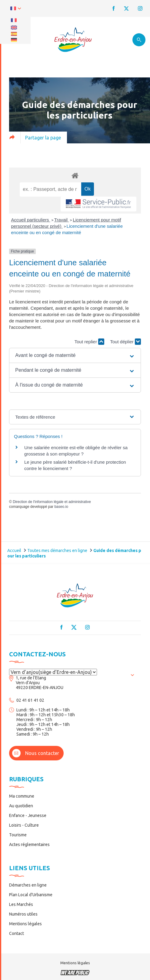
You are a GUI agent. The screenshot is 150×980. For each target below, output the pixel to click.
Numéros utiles (23, 914)
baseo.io (61, 507)
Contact (17, 933)
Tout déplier (125, 342)
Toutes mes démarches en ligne (57, 550)
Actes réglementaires (29, 844)
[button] (75, 355)
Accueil (14, 550)
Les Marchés (21, 904)
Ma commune (22, 796)
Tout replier (89, 342)
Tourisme (18, 835)
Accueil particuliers (31, 220)
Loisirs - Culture (24, 825)
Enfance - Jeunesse (28, 815)
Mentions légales (25, 924)
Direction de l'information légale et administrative (52, 502)
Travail (62, 220)
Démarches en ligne (28, 885)
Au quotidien (21, 806)
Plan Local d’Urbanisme (31, 895)
